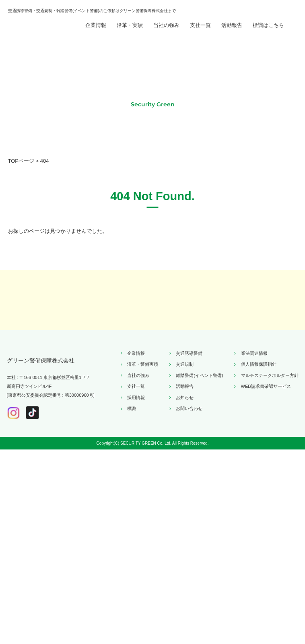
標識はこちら (268, 33)
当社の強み (166, 33)
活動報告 (232, 33)
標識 (132, 591)
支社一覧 (200, 33)
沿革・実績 (130, 33)
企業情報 (96, 33)
